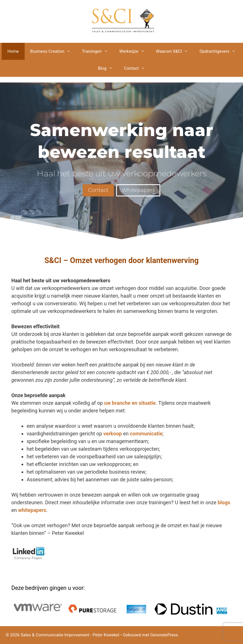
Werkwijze (135, 51)
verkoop (113, 434)
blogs (224, 502)
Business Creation (53, 51)
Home (13, 51)
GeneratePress (164, 635)
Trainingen (98, 51)
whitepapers (32, 510)
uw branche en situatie (130, 403)
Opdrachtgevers (220, 51)
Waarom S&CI (175, 51)
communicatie (146, 434)
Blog (108, 68)
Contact (137, 68)
